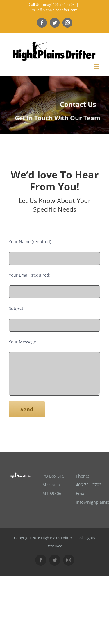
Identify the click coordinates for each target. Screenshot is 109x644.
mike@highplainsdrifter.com (54, 10)
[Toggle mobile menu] (97, 67)
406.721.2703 (89, 485)
